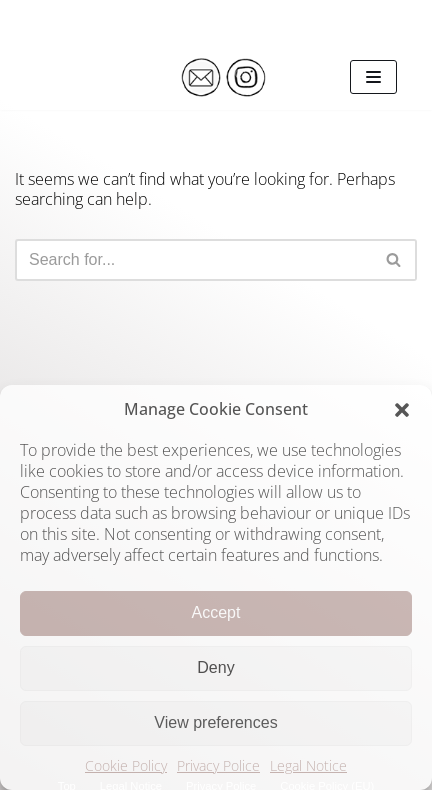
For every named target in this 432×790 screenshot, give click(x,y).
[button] (402, 410)
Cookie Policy (126, 765)
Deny (215, 667)
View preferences (215, 722)
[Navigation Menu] (373, 77)
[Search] (193, 260)
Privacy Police (218, 765)
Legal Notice (308, 765)
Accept (216, 612)
